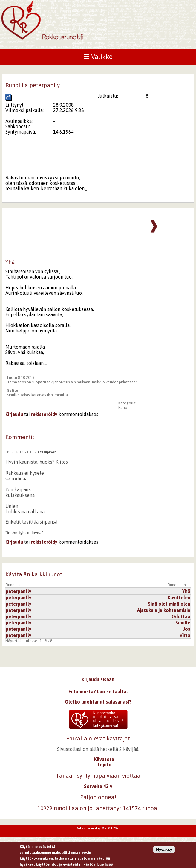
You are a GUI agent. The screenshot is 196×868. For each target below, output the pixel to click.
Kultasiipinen (46, 452)
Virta (185, 635)
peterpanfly (19, 591)
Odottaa (181, 616)
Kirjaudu (14, 414)
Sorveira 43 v (98, 786)
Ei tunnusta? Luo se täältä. (98, 692)
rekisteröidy (44, 414)
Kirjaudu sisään (98, 679)
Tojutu (104, 765)
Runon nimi (177, 585)
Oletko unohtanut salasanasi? (98, 702)
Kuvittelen (179, 598)
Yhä (186, 591)
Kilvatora (104, 759)
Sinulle (183, 623)
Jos (187, 629)
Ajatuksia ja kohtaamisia (164, 610)
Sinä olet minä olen (169, 604)
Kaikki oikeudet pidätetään (115, 382)
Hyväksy (164, 850)
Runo (123, 407)
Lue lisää (105, 864)
